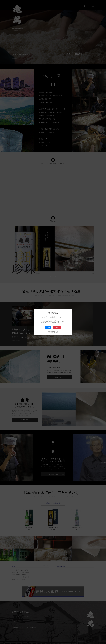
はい (48, 327)
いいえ (57, 327)
